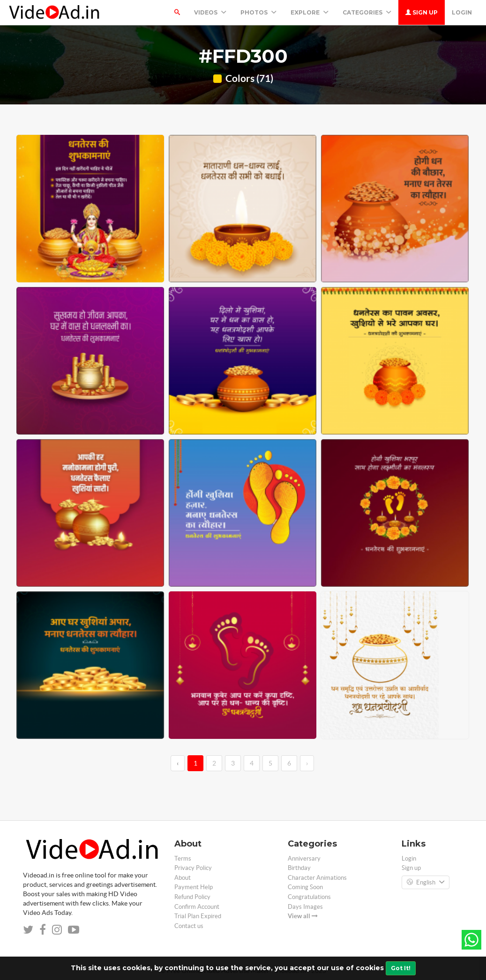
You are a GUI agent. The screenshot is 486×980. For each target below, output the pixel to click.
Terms (183, 858)
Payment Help (194, 887)
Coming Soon (305, 887)
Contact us (189, 926)
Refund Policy (192, 897)
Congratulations (309, 897)
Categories (367, 12)
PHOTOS (258, 12)
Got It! (401, 968)
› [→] (307, 763)
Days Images (305, 907)
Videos (210, 12)
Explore (310, 12)
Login (462, 12)
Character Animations (317, 878)
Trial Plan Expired (198, 916)
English (426, 883)
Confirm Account (197, 907)
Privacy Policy (193, 868)
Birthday (299, 868)
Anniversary (304, 858)
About (183, 878)
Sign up (422, 12)
